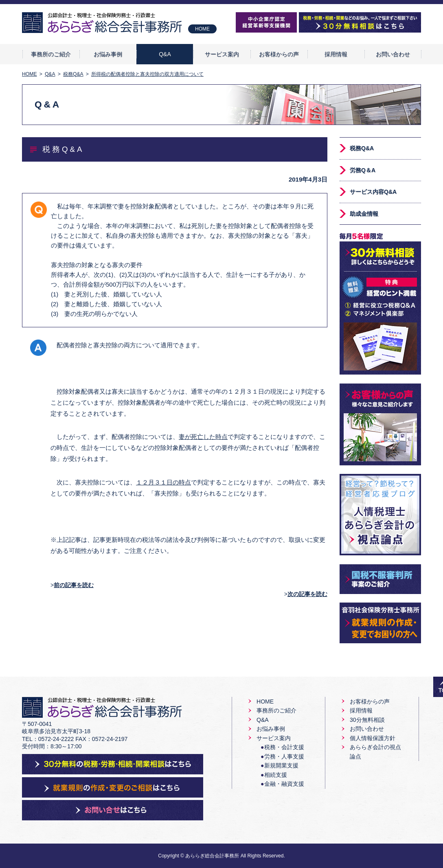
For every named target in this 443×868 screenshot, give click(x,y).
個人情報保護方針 (373, 738)
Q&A (165, 54)
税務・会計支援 (284, 747)
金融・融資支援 (284, 784)
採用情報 (336, 54)
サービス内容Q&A (373, 192)
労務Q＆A (363, 170)
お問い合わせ (393, 54)
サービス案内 (222, 54)
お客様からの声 (279, 54)
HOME (202, 29)
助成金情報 (364, 214)
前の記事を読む (74, 585)
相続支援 (276, 775)
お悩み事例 (108, 54)
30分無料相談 (367, 720)
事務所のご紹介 (51, 54)
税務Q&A (362, 148)
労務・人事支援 (284, 756)
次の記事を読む (307, 594)
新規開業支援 (281, 765)
